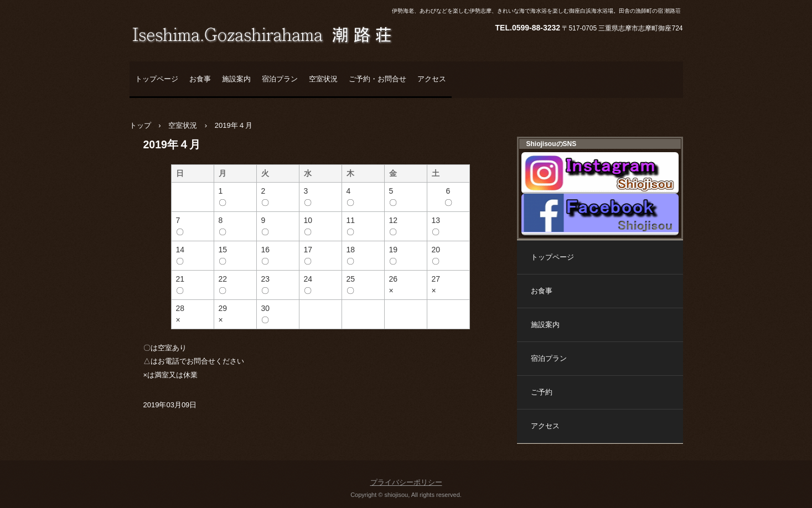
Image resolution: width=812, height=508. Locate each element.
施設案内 (236, 79)
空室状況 (323, 79)
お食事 (200, 79)
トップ (140, 125)
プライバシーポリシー (406, 482)
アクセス (432, 79)
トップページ (157, 79)
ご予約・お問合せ (377, 79)
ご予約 (542, 392)
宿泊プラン (280, 79)
